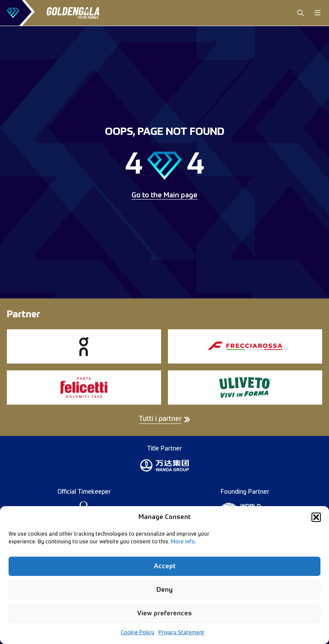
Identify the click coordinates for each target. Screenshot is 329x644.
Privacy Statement (181, 633)
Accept (165, 566)
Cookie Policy (138, 633)
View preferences (164, 613)
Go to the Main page (164, 196)
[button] (316, 517)
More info (183, 542)
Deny (164, 590)
